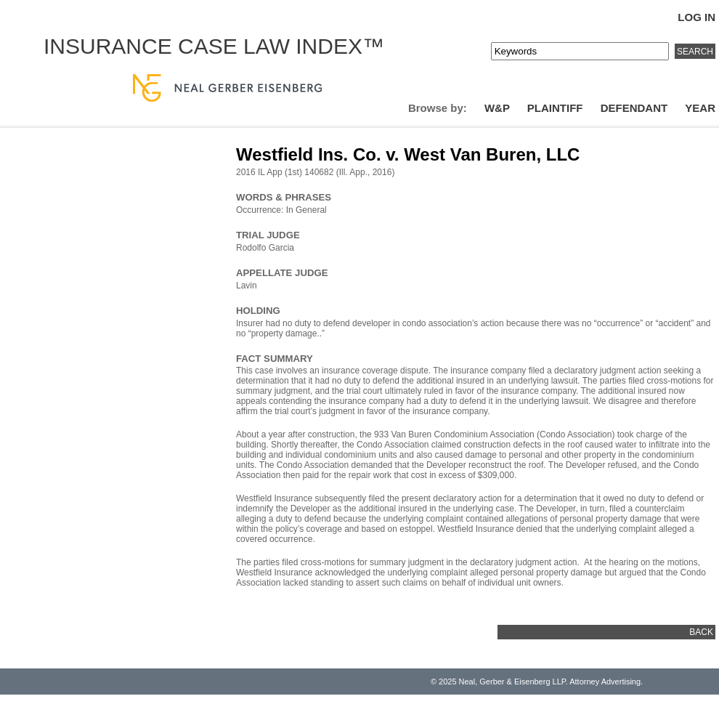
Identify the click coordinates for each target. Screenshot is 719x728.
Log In (696, 17)
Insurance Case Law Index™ (214, 46)
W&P (497, 108)
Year (700, 108)
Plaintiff (555, 108)
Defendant (634, 108)
